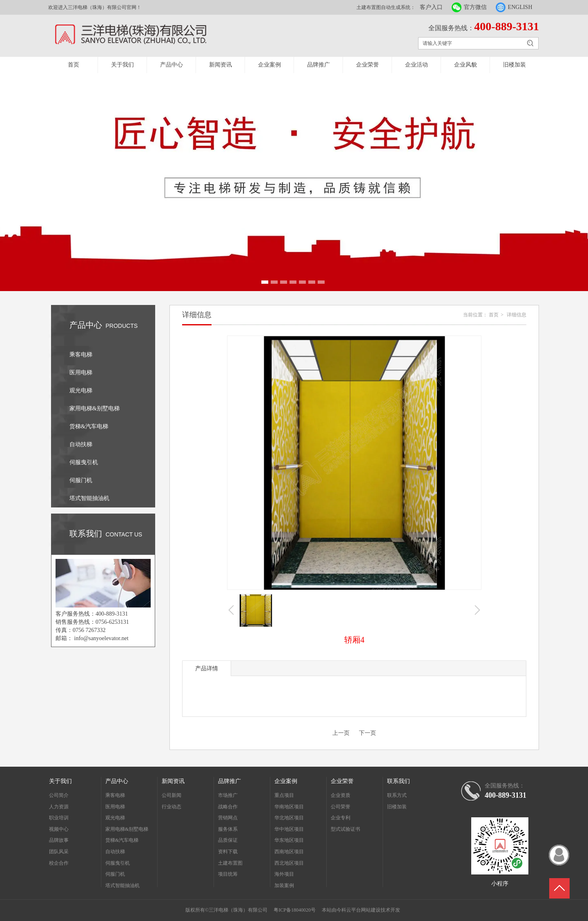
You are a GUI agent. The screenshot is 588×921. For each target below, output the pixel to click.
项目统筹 (228, 874)
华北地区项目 (289, 818)
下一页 (367, 733)
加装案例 (284, 885)
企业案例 (269, 65)
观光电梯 (115, 818)
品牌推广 (318, 65)
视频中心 (59, 829)
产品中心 (171, 65)
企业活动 (416, 65)
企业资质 (341, 795)
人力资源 (59, 807)
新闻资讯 (220, 65)
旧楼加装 (514, 65)
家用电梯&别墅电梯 (127, 829)
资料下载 (228, 852)
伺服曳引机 (118, 863)
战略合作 (228, 807)
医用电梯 (115, 807)
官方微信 (475, 7)
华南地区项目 (289, 807)
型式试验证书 (345, 829)
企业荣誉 (367, 65)
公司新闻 (171, 795)
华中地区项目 (289, 829)
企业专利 (341, 818)
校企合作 (59, 863)
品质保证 (228, 840)
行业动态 (171, 807)
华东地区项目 (289, 840)
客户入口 (431, 7)
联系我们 (399, 781)
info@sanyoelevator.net (101, 638)
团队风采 (59, 852)
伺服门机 (115, 874)
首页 (73, 65)
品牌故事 (59, 840)
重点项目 (284, 795)
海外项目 (284, 874)
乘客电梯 (115, 795)
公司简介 (59, 795)
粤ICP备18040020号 (295, 910)
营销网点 (228, 818)
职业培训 (59, 818)
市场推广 (228, 795)
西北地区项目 (289, 863)
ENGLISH (520, 7)
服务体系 (228, 829)
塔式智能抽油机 (122, 885)
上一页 (341, 733)
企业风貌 (465, 65)
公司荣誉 (341, 807)
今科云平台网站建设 (359, 910)
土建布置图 (230, 863)
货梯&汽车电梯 (122, 840)
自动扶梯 (115, 852)
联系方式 (397, 795)
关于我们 (122, 65)
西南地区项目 (289, 852)
